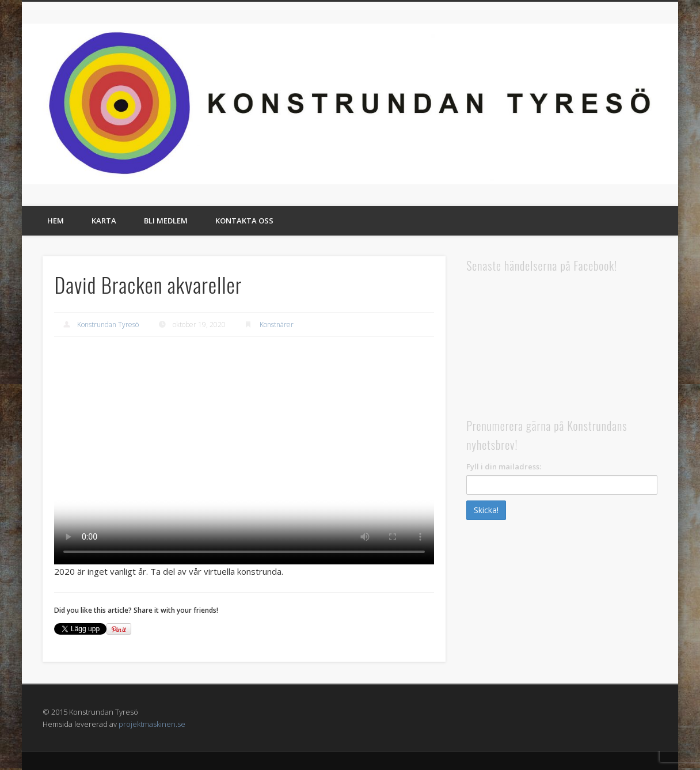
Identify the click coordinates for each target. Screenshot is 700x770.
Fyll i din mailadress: (504, 466)
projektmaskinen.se (152, 724)
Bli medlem (166, 221)
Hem (56, 221)
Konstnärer (277, 325)
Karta (104, 221)
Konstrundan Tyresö (108, 325)
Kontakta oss (244, 221)
